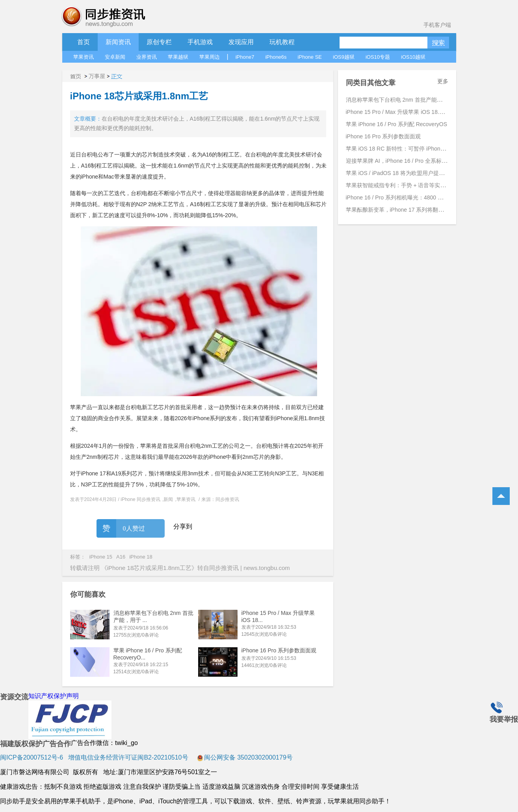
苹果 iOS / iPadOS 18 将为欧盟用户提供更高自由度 (409, 173)
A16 (121, 557)
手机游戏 (200, 42)
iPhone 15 (101, 557)
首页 (84, 42)
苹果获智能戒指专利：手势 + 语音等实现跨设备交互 (410, 185)
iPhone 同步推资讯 (140, 499)
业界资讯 (147, 57)
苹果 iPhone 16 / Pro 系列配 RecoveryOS (397, 124)
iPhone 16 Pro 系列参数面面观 (279, 650)
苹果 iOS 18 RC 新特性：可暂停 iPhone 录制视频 (407, 149)
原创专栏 (159, 42)
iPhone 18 (141, 557)
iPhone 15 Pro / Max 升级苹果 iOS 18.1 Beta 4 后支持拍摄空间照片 (428, 112)
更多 (443, 81)
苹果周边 (210, 57)
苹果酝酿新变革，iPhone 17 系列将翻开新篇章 (403, 210)
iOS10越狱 (413, 57)
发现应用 (241, 42)
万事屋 (97, 76)
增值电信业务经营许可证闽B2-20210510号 (127, 757)
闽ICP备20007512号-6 (32, 757)
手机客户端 (437, 25)
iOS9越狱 (344, 57)
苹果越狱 (178, 57)
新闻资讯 (118, 42)
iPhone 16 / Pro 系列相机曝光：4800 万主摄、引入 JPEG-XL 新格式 (430, 197)
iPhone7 (245, 57)
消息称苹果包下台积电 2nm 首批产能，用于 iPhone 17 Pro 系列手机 (430, 100)
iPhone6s (276, 57)
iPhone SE (310, 57)
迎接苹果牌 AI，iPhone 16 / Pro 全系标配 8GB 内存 (409, 161)
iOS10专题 (378, 57)
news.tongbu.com (267, 568)
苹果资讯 (84, 57)
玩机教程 (282, 42)
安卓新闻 (115, 57)
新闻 (168, 499)
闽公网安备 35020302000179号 (245, 757)
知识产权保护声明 (54, 696)
